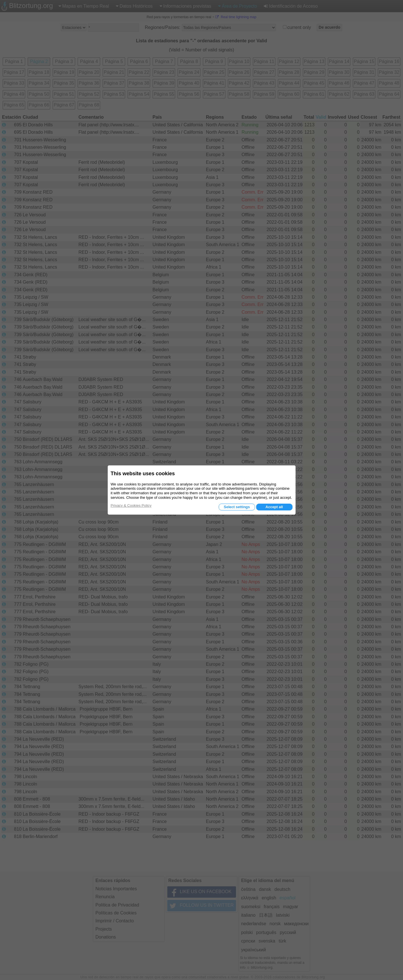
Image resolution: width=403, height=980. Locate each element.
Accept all (274, 507)
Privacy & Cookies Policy (131, 505)
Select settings (237, 507)
